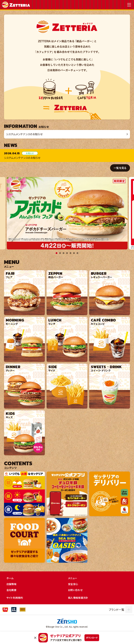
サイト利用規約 (15, 598)
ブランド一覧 (116, 610)
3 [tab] (64, 253)
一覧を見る (120, 168)
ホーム (10, 578)
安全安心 (73, 584)
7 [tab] (77, 253)
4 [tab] (67, 253)
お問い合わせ (75, 590)
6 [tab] (74, 253)
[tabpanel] (67, 213)
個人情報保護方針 (78, 598)
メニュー (73, 578)
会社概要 (11, 590)
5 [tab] (70, 253)
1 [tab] (57, 253)
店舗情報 (11, 584)
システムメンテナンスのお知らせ (24, 134)
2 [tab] (60, 253)
